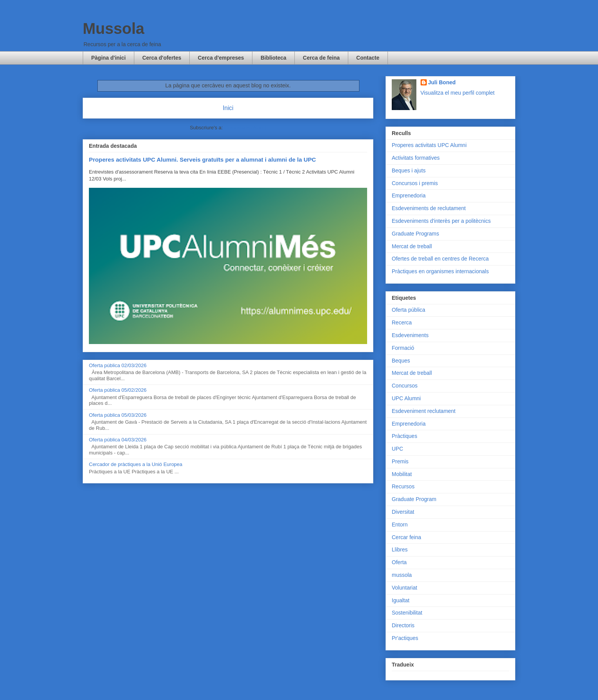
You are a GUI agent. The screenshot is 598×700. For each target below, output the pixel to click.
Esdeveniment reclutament (424, 411)
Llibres (400, 550)
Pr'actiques (405, 638)
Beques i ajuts (409, 170)
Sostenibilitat (407, 613)
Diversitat (403, 512)
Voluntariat (404, 588)
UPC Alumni (406, 398)
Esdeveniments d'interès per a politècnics (441, 221)
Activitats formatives (416, 158)
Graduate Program (414, 499)
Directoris (403, 625)
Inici (228, 108)
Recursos (403, 486)
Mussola (114, 28)
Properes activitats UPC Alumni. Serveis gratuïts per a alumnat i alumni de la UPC (202, 160)
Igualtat (401, 600)
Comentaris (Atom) (245, 128)
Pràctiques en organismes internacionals (440, 271)
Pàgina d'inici (109, 58)
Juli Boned (442, 82)
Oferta (399, 562)
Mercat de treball (412, 246)
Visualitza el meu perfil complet (458, 93)
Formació (403, 348)
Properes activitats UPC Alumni (429, 145)
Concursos (405, 386)
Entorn (400, 525)
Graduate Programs (415, 234)
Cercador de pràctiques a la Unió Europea (136, 464)
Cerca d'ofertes (162, 58)
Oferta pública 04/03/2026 (118, 440)
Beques (401, 361)
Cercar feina (406, 537)
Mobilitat (402, 474)
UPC (398, 449)
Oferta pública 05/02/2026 (118, 390)
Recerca (402, 322)
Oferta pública (408, 310)
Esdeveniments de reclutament (429, 208)
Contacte (368, 58)
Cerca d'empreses (221, 58)
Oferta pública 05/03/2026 (118, 415)
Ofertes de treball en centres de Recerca (440, 259)
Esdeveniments (410, 335)
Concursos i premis (415, 183)
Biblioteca (273, 58)
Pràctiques (404, 436)
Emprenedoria (409, 195)
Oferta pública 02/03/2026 (118, 365)
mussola (402, 575)
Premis (400, 461)
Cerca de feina (321, 58)
